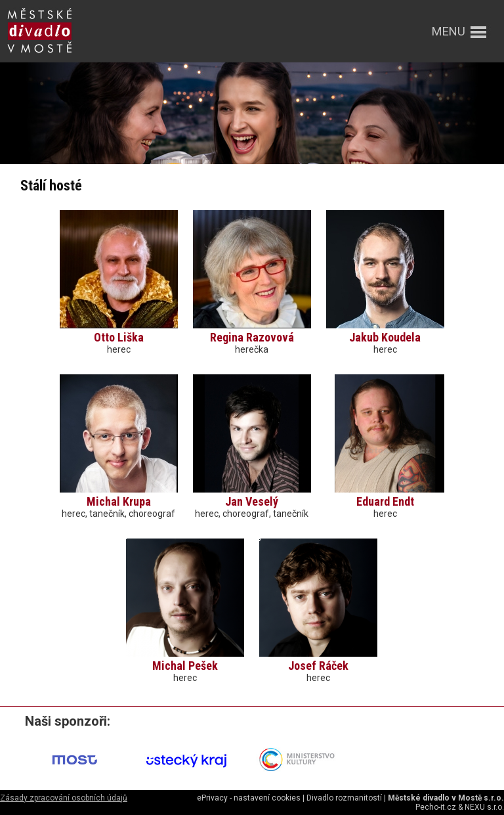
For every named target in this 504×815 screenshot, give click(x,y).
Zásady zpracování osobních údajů (64, 798)
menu (449, 31)
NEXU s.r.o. (484, 807)
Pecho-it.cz (436, 807)
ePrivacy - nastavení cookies (249, 798)
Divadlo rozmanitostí (344, 798)
